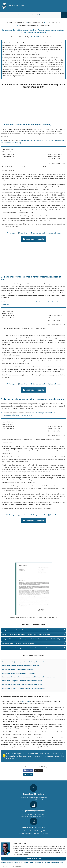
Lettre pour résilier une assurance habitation (18, 669)
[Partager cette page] (11, 233)
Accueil (10, 22)
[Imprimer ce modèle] (23, 233)
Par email (28, 774)
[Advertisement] (33, 106)
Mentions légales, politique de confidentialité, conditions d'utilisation (26, 862)
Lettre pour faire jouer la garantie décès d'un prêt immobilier (24, 662)
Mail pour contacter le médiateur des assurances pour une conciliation (27, 630)
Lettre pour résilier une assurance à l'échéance (19, 673)
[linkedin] (9, 854)
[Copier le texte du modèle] (54, 233)
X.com (39, 770)
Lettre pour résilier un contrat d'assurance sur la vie (21, 666)
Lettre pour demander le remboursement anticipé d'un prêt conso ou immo (29, 677)
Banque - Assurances (36, 22)
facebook (28, 770)
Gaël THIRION (36, 37)
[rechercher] (64, 15)
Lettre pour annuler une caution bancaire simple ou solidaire (24, 688)
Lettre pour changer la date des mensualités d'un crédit (22, 681)
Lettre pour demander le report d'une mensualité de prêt (22, 684)
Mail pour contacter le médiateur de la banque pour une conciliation (26, 634)
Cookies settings (57, 862)
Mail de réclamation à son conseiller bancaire (18, 643)
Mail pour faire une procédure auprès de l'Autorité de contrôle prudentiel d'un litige (31, 639)
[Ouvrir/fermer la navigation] (64, 6)
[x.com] (6, 854)
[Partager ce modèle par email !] (38, 233)
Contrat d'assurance (52, 22)
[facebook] (3, 854)
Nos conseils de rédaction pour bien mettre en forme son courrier (25, 648)
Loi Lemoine (26, 701)
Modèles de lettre (20, 22)
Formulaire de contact (33, 859)
